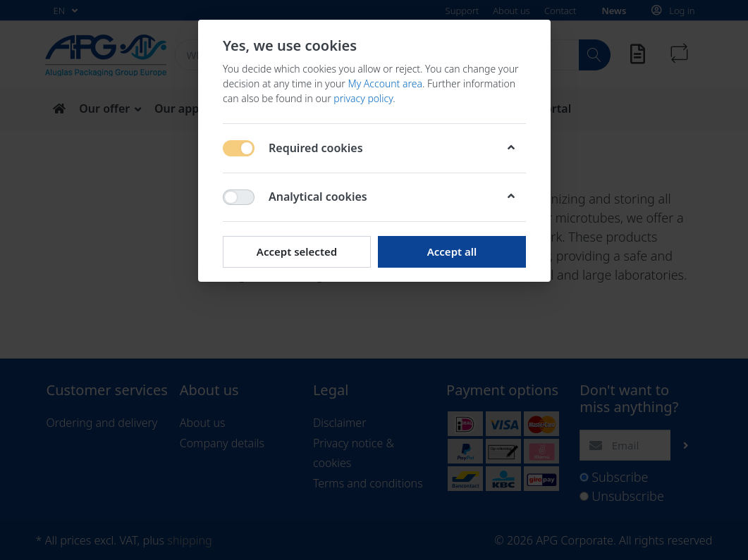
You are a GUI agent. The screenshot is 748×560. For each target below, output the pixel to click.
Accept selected (296, 251)
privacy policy (363, 98)
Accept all (452, 251)
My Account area (385, 83)
